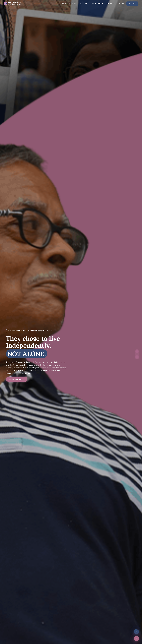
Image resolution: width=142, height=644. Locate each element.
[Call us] (136, 638)
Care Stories (84, 4)
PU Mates (121, 4)
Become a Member (17, 379)
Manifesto (66, 4)
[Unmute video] (137, 357)
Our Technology (98, 4)
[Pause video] (137, 352)
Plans (74, 4)
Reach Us (132, 4)
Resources (111, 4)
